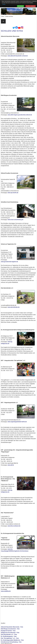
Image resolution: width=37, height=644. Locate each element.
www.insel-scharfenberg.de (15, 220)
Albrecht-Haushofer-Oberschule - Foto (12, 627)
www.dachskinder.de (13, 307)
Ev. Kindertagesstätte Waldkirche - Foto (12, 640)
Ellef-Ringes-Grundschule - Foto (10, 629)
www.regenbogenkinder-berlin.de (17, 422)
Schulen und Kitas (9, 16)
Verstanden (20, 6)
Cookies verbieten (31, 6)
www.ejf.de (11, 465)
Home (3, 16)
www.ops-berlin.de (13, 193)
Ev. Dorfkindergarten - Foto (9, 636)
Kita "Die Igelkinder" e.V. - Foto (10, 638)
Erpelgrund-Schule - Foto (8, 631)
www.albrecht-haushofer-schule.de (18, 56)
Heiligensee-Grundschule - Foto (10, 633)
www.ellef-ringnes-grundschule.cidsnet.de (20, 115)
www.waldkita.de (6, 591)
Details (4, 4)
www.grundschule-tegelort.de (9, 262)
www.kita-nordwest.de (14, 526)
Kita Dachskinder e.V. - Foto (9, 634)
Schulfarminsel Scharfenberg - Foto (11, 642)
